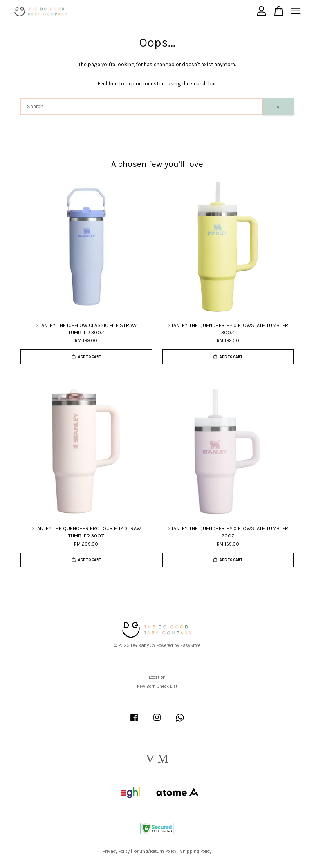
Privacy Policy (116, 851)
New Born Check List (157, 686)
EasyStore (190, 645)
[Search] (142, 107)
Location (157, 677)
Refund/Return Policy (155, 851)
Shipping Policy (196, 851)
